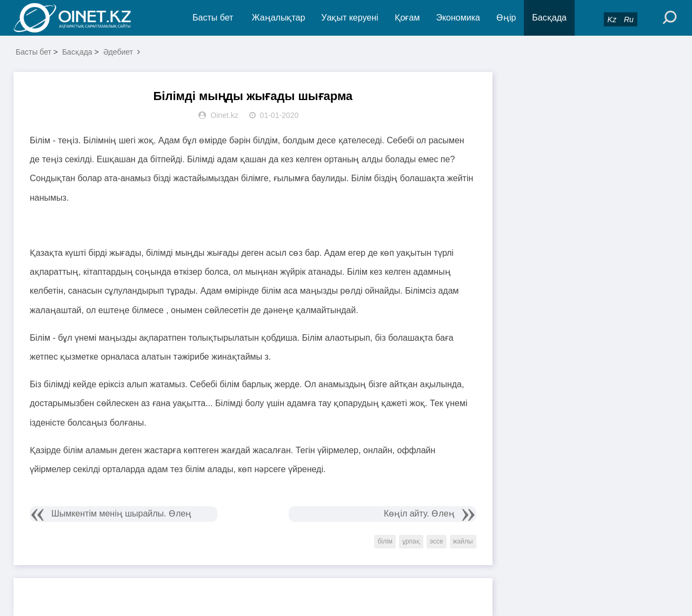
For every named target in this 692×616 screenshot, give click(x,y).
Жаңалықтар (279, 18)
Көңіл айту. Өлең (419, 514)
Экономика (458, 18)
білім (385, 541)
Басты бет (213, 18)
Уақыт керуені (350, 18)
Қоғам (407, 18)
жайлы (463, 541)
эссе (437, 541)
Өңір (506, 18)
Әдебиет (118, 52)
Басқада (549, 18)
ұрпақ (411, 541)
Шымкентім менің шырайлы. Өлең (121, 514)
